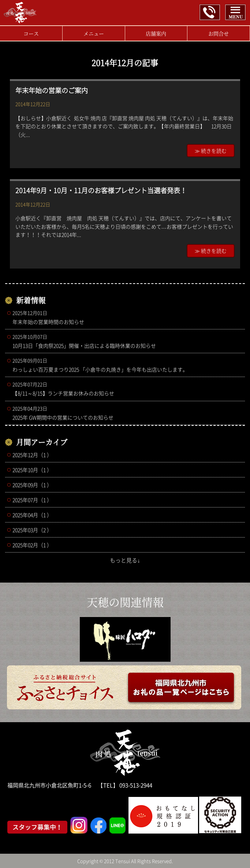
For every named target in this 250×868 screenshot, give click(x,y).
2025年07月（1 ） (32, 500)
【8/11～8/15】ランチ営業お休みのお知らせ (127, 389)
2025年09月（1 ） (32, 485)
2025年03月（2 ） (32, 530)
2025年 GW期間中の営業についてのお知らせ (127, 413)
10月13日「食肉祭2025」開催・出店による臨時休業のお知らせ (127, 341)
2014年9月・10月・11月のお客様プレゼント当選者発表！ (101, 190)
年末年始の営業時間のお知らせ (127, 317)
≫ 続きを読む (211, 151)
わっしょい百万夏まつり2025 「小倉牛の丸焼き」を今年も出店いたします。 (127, 365)
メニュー (94, 33)
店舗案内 (156, 33)
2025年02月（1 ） (32, 545)
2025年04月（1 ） (32, 515)
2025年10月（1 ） (32, 470)
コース (31, 33)
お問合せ (219, 33)
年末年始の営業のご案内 (52, 90)
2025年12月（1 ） (32, 455)
